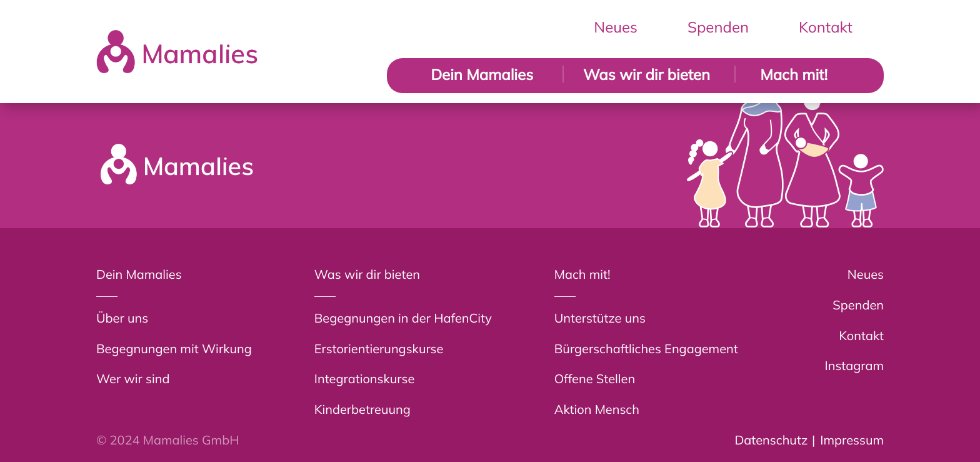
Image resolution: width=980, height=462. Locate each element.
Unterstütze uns (600, 318)
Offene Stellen (595, 379)
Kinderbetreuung (362, 409)
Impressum (852, 440)
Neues (616, 27)
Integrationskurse (365, 379)
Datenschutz (771, 440)
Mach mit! (794, 74)
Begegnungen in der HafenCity (403, 318)
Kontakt (826, 27)
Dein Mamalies (482, 74)
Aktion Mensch (597, 409)
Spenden (718, 27)
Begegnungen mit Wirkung (174, 349)
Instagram (855, 365)
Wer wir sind (133, 379)
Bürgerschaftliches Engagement (646, 349)
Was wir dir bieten (647, 74)
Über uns (122, 318)
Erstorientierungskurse (379, 349)
